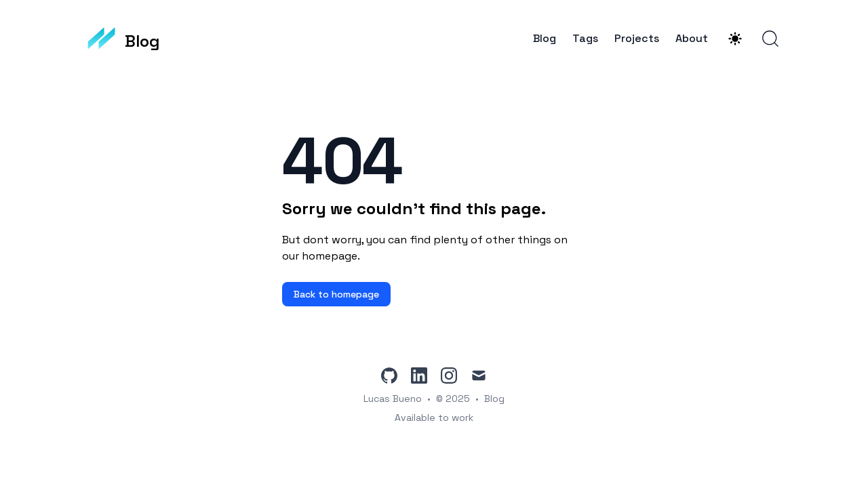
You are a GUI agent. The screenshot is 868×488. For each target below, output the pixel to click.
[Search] (770, 39)
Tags (585, 39)
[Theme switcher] (735, 39)
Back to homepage (336, 294)
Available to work (434, 418)
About (692, 39)
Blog (545, 39)
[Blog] (123, 39)
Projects (637, 39)
